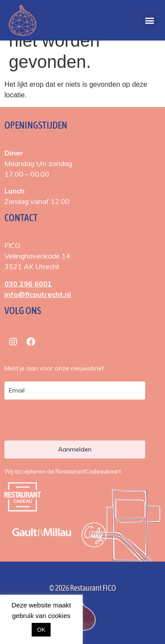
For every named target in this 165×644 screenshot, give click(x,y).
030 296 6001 (28, 284)
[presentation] (57, 422)
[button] (149, 20)
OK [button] (41, 630)
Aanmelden (75, 449)
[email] (75, 390)
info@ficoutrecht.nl (38, 294)
